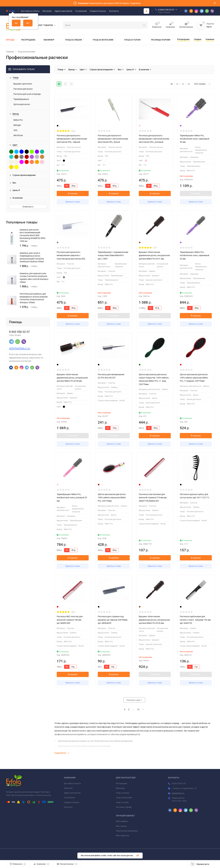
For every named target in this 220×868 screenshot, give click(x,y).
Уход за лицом (123, 793)
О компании (69, 798)
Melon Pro (16, 120)
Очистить (28, 207)
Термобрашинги (19, 99)
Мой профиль (122, 821)
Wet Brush (16, 135)
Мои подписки (123, 836)
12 (138, 709)
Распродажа (122, 783)
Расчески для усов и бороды (25, 94)
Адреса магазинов (72, 793)
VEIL (13, 130)
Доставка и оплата (72, 783)
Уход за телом (122, 802)
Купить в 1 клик (73, 202)
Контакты (68, 807)
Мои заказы (121, 826)
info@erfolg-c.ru (20, 348)
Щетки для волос (20, 104)
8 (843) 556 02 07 (166, 10)
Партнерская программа (127, 831)
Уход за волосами (26, 52)
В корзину (73, 193)
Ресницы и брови (124, 807)
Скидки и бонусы (72, 802)
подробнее (62, 753)
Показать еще (134, 700)
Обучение (68, 788)
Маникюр (120, 788)
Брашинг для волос (21, 84)
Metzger (15, 125)
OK (138, 856)
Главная (10, 52)
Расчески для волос (21, 89)
